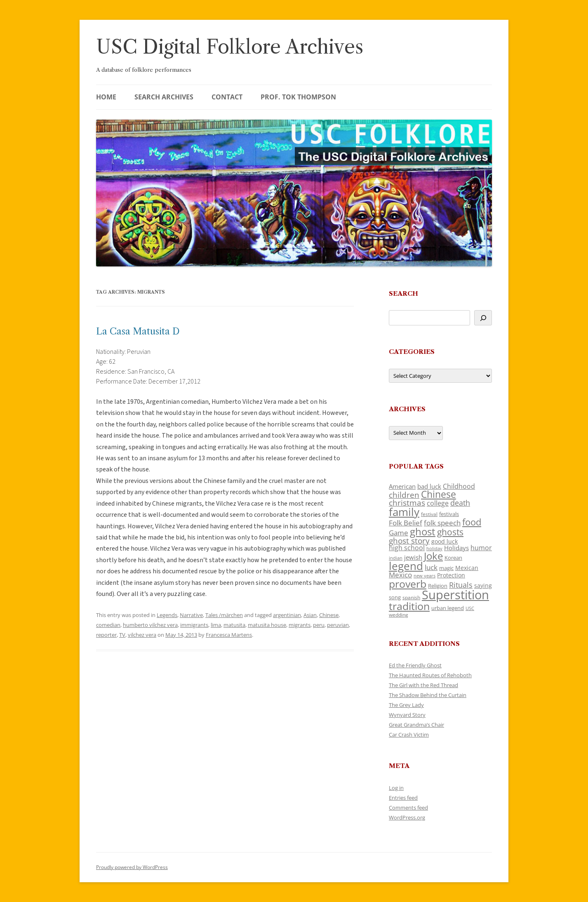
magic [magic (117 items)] (446, 568)
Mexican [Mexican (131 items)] (467, 568)
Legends (167, 615)
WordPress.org (407, 817)
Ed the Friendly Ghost (415, 665)
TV (122, 635)
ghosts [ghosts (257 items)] (450, 532)
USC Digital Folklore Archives (230, 47)
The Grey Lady (406, 705)
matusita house (267, 625)
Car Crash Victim (409, 735)
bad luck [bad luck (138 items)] (429, 486)
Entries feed (403, 798)
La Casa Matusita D (138, 331)
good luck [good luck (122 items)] (445, 541)
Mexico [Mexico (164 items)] (400, 575)
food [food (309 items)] (472, 522)
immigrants (194, 625)
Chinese (329, 615)
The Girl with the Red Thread (423, 685)
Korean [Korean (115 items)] (453, 558)
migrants (300, 625)
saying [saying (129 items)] (483, 585)
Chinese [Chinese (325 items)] (439, 494)
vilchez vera (142, 635)
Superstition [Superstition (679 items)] (455, 595)
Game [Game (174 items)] (399, 533)
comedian (108, 625)
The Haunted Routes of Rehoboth (430, 675)
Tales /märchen (224, 615)
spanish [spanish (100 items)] (411, 597)
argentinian (287, 615)
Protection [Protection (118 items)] (451, 575)
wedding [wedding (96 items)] (399, 615)
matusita (234, 625)
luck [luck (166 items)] (431, 567)
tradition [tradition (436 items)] (409, 606)
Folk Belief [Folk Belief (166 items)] (406, 523)
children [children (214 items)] (404, 495)
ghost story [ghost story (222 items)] (409, 540)
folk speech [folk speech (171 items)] (442, 523)
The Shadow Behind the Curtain (428, 695)
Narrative (191, 615)
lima (216, 625)
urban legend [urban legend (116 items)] (448, 608)
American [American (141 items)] (402, 486)
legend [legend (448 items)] (406, 566)
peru (319, 625)
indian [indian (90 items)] (396, 558)
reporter (106, 635)
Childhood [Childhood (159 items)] (459, 486)
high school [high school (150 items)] (407, 548)
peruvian (338, 625)
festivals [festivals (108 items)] (449, 514)
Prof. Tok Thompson (298, 97)
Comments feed (408, 808)
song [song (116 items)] (395, 597)
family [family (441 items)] (404, 512)
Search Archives (164, 97)
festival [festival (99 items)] (429, 514)
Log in (396, 788)
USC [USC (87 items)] (470, 608)
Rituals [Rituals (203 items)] (461, 585)
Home (106, 97)
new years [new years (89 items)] (425, 576)
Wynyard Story (407, 715)
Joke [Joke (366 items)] (433, 556)
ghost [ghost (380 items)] (423, 531)
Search (403, 293)
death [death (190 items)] (460, 503)
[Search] (483, 318)
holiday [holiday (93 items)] (434, 548)
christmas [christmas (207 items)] (407, 503)
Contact (227, 97)
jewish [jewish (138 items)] (413, 557)
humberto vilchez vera (150, 625)
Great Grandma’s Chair (416, 725)
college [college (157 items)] (438, 503)
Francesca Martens (229, 635)
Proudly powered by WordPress (132, 867)
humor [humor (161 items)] (481, 548)
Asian (310, 615)
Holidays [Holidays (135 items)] (456, 548)
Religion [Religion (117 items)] (438, 586)
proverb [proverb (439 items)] (408, 584)
